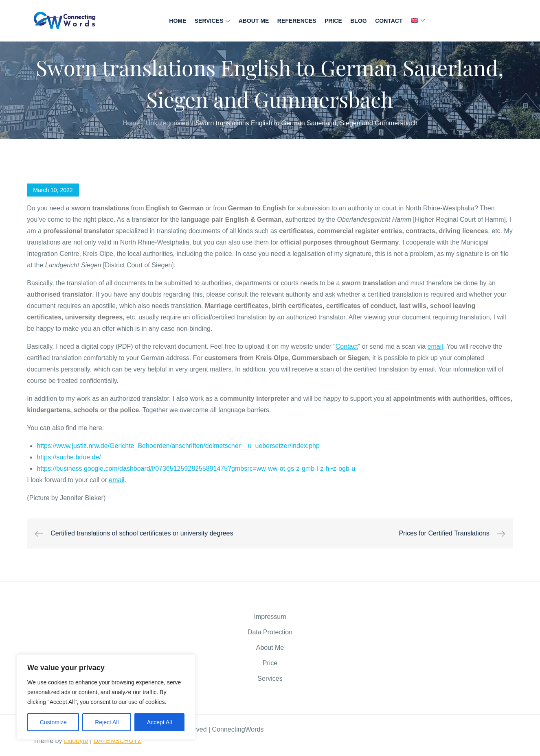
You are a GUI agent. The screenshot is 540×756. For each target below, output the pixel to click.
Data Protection (270, 632)
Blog (358, 21)
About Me (254, 21)
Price (333, 21)
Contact (389, 21)
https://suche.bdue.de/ (69, 457)
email (435, 346)
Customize (53, 722)
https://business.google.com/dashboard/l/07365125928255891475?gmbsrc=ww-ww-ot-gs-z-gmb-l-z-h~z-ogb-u (196, 469)
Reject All (107, 722)
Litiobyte (76, 741)
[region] (106, 697)
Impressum (270, 617)
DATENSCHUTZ (118, 741)
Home (178, 21)
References (297, 21)
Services (213, 21)
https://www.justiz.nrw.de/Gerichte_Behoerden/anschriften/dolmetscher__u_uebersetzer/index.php (178, 446)
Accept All (159, 722)
